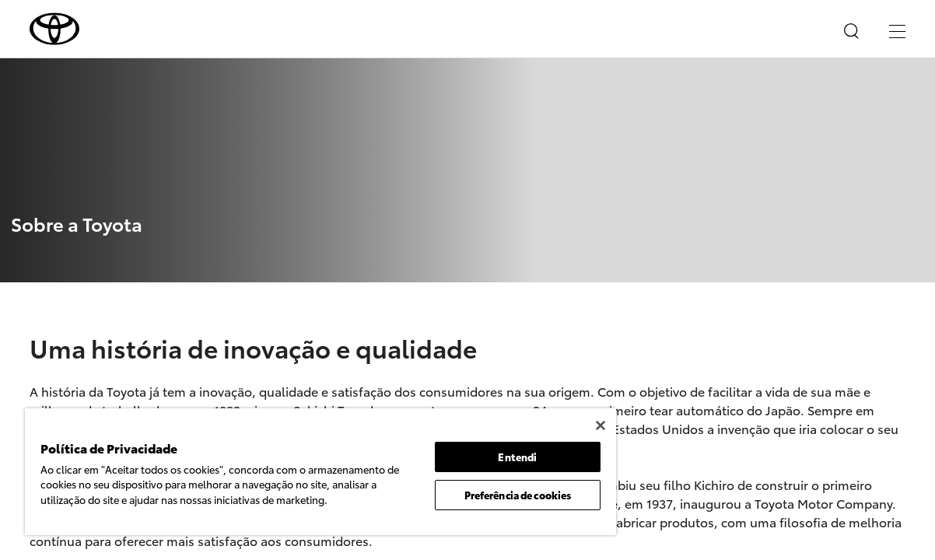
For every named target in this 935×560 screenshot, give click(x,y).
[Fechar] (552, 425)
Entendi (476, 457)
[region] (296, 472)
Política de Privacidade (214, 514)
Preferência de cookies (476, 495)
